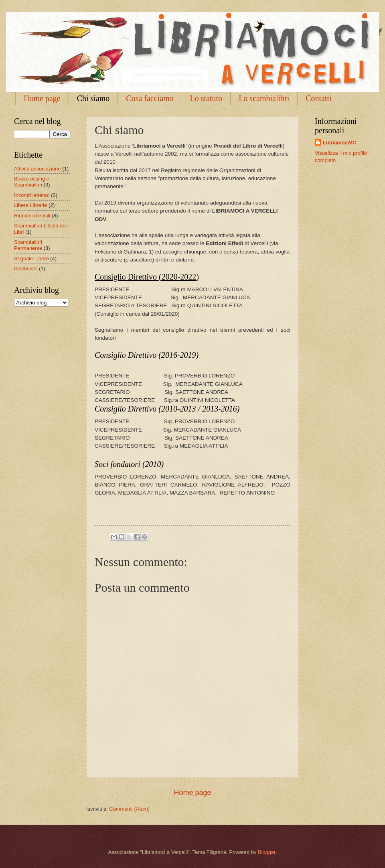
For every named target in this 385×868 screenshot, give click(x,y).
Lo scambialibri (264, 98)
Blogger (267, 852)
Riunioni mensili (32, 216)
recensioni (26, 269)
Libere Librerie (30, 205)
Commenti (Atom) (129, 809)
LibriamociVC (339, 143)
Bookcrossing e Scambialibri (32, 182)
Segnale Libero (31, 259)
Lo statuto (206, 98)
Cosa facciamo (150, 98)
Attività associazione (37, 169)
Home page (42, 98)
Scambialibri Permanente (28, 245)
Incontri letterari (32, 195)
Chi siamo (93, 98)
